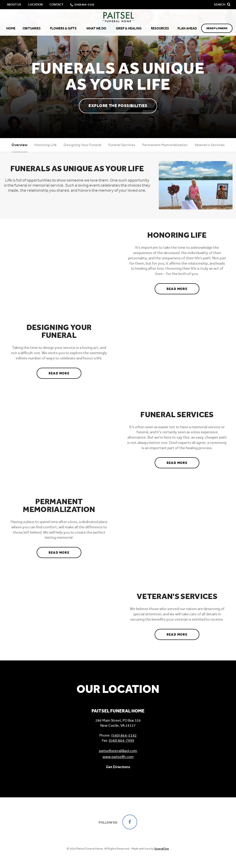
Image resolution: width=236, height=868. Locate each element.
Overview (19, 145)
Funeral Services (122, 145)
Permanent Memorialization (165, 145)
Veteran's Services (210, 145)
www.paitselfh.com (118, 757)
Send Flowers (217, 28)
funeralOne (162, 849)
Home (11, 28)
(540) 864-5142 (124, 735)
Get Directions (118, 767)
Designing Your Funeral (83, 145)
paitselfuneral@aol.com (118, 751)
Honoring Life (46, 145)
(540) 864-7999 (121, 740)
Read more (183, 287)
